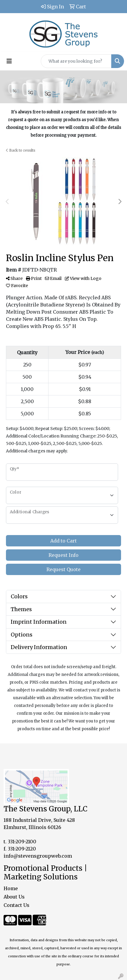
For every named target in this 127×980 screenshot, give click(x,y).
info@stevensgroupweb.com (38, 856)
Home (11, 888)
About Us (14, 897)
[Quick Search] (76, 61)
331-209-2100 (22, 842)
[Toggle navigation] (9, 61)
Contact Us (17, 905)
